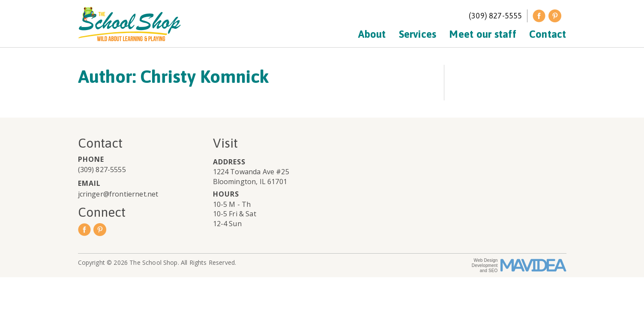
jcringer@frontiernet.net (118, 194)
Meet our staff (482, 34)
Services (418, 34)
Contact (548, 34)
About (372, 34)
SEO (493, 271)
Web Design (486, 260)
